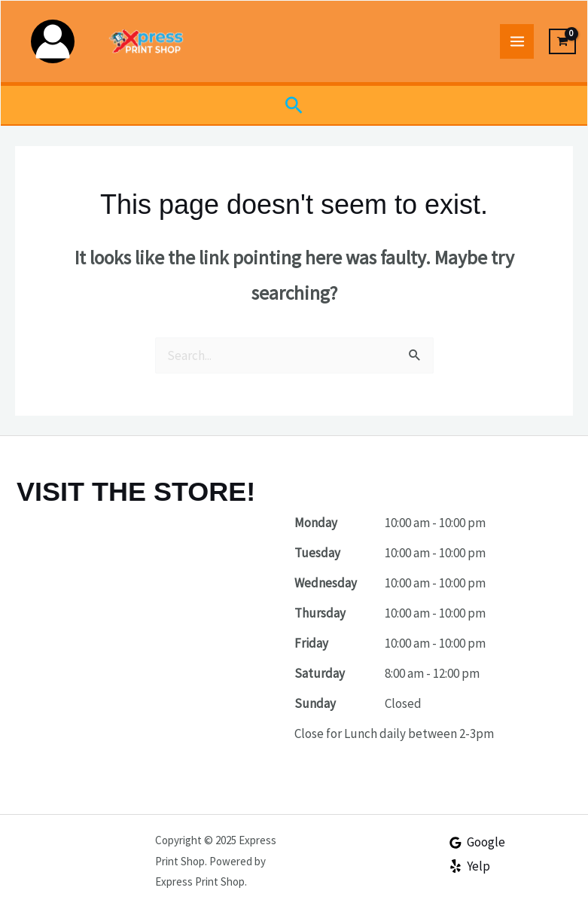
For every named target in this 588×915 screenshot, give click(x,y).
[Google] (477, 843)
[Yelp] (469, 866)
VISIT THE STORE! (136, 491)
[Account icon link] (53, 41)
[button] (294, 105)
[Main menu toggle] (517, 41)
